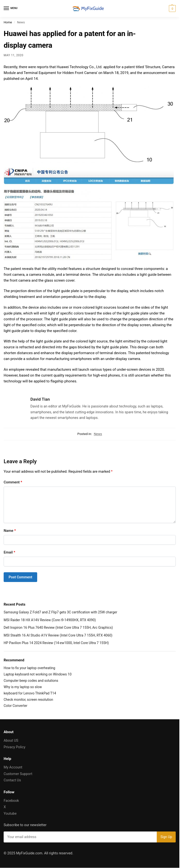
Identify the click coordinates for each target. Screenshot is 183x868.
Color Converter (15, 706)
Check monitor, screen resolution (28, 700)
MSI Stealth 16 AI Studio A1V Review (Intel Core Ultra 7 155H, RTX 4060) (58, 635)
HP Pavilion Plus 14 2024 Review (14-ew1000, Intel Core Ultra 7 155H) (56, 643)
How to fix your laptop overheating (29, 668)
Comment (13, 482)
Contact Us (12, 780)
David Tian (40, 399)
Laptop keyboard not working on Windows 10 (38, 674)
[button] (172, 9)
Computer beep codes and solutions (31, 681)
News (98, 434)
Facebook (11, 801)
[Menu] (11, 9)
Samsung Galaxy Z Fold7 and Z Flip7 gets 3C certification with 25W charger (60, 612)
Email (9, 552)
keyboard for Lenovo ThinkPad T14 (30, 693)
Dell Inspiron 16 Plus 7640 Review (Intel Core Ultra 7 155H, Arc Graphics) (58, 628)
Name (10, 531)
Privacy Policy (14, 747)
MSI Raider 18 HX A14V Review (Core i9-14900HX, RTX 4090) (50, 620)
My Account (13, 767)
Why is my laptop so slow (23, 687)
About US (11, 741)
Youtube (10, 814)
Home (8, 22)
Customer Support (18, 774)
